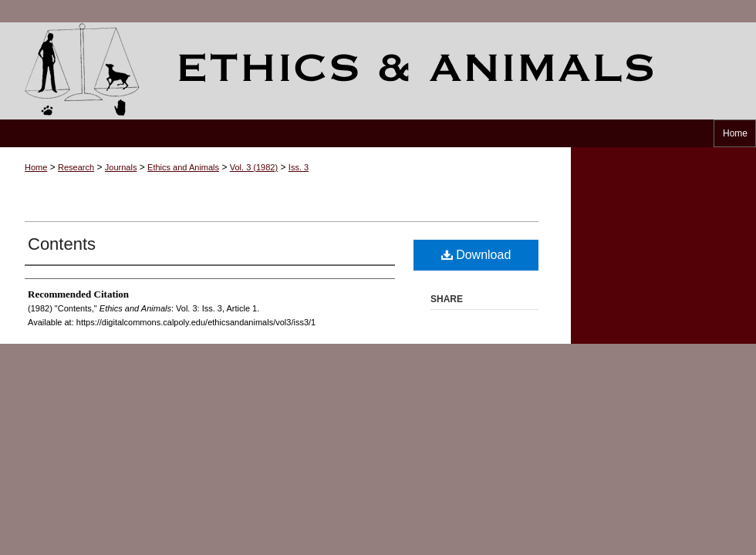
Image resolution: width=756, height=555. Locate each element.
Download (476, 255)
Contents (62, 244)
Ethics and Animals (378, 71)
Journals (121, 167)
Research (76, 167)
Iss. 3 (299, 167)
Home (36, 167)
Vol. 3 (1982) (254, 167)
